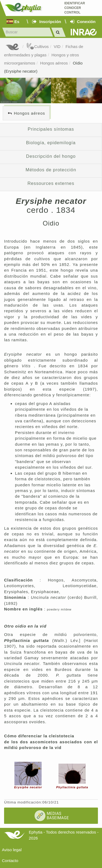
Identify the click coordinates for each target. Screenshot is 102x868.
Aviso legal (12, 850)
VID (57, 46)
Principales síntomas (51, 129)
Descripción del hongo (51, 156)
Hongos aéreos (54, 63)
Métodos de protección (51, 170)
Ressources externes (51, 183)
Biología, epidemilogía (51, 143)
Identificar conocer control (75, 8)
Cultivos (37, 46)
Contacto (10, 861)
